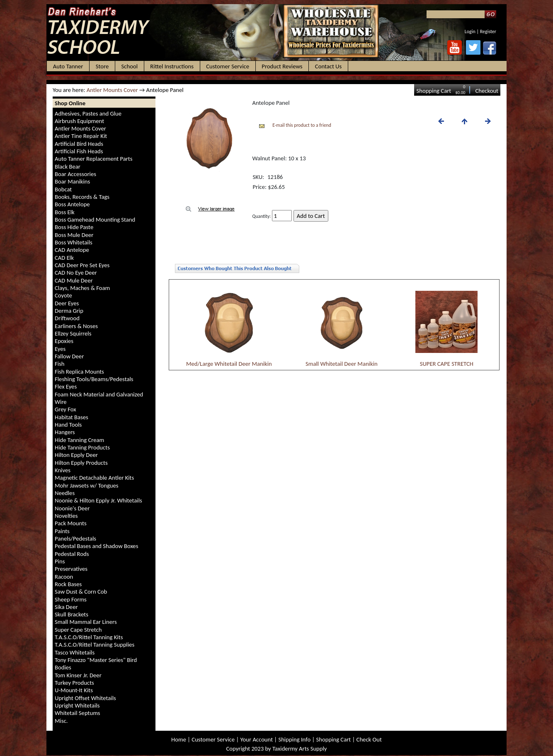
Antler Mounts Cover (112, 90)
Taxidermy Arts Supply (300, 749)
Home (179, 739)
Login (470, 31)
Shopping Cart (434, 91)
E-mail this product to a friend (302, 125)
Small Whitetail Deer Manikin (342, 364)
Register (488, 31)
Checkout (487, 91)
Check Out (369, 739)
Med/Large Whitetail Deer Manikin (229, 364)
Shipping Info (294, 739)
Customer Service (213, 739)
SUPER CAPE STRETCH (447, 364)
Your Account (256, 739)
